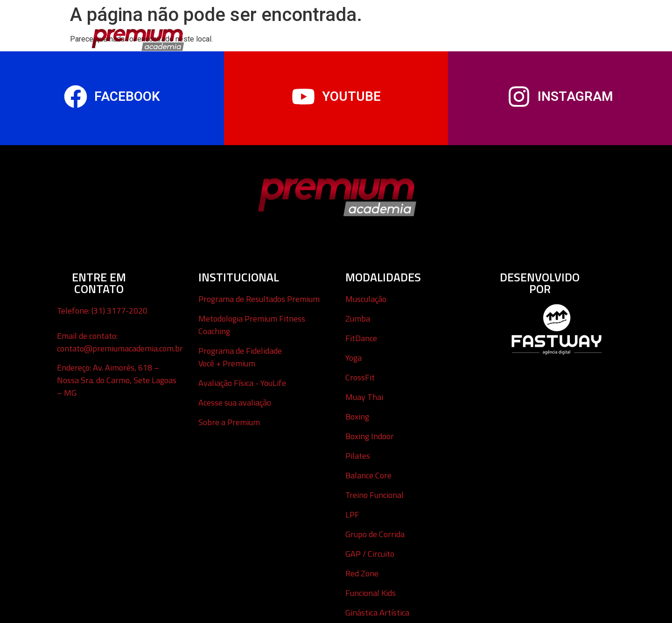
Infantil (327, 35)
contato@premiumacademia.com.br (120, 348)
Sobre (547, 35)
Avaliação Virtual (446, 35)
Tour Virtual (378, 35)
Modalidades (276, 35)
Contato (507, 35)
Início (228, 35)
